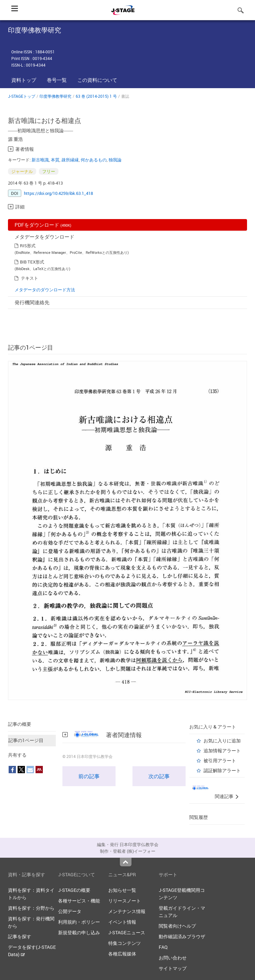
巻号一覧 (57, 80)
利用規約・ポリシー (79, 922)
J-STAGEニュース (127, 932)
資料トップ (24, 80)
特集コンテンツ (125, 943)
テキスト (30, 278)
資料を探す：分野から (31, 908)
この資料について (97, 80)
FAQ (163, 947)
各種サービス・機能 (79, 901)
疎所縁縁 (70, 160)
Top (126, 862)
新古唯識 (40, 160)
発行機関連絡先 (32, 302)
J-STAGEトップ (22, 96)
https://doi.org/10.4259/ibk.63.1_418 (58, 193)
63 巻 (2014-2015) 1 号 (96, 96)
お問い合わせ (173, 958)
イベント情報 (122, 922)
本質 (55, 160)
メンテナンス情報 (127, 911)
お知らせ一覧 (122, 890)
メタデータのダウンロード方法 (45, 290)
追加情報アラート (222, 750)
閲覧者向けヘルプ (177, 926)
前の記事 (89, 776)
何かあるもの (94, 160)
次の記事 (159, 776)
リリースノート (125, 901)
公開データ (70, 911)
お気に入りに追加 (222, 741)
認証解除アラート (222, 770)
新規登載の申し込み (79, 932)
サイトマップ (173, 968)
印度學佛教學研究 (55, 96)
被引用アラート (220, 760)
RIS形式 (28, 246)
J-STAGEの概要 (74, 890)
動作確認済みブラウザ (182, 936)
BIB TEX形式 (32, 262)
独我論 (115, 160)
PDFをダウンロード (43, 225)
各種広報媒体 (122, 954)
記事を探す (20, 936)
